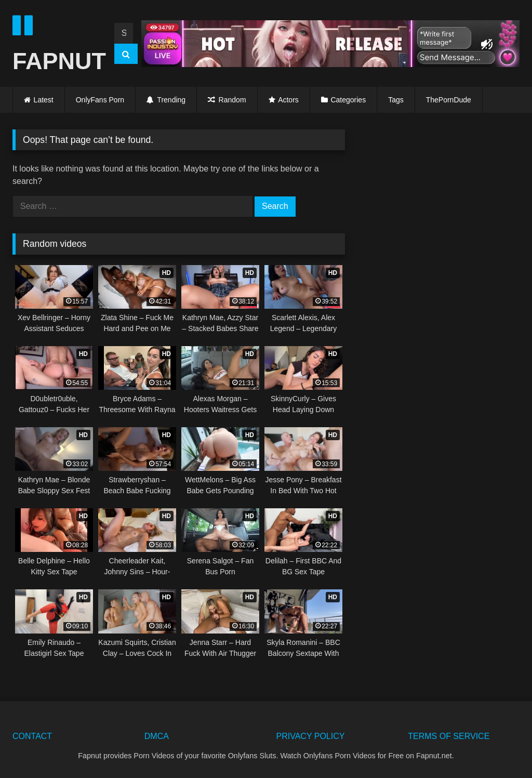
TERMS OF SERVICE (449, 736)
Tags (396, 100)
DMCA (157, 736)
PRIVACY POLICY (311, 736)
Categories (348, 100)
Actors (288, 100)
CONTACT (32, 736)
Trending (166, 100)
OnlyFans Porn (100, 100)
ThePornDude (449, 100)
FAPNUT (55, 44)
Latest (44, 100)
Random (227, 100)
